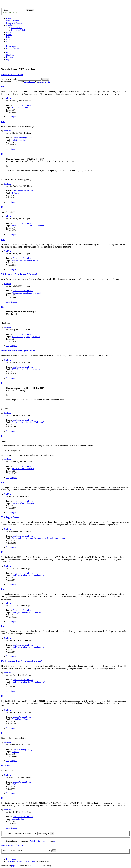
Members (10, 55)
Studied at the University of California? (28, 422)
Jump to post (11, 117)
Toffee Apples (18, 193)
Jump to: (7, 851)
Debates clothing (19, 140)
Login (9, 59)
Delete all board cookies (26, 861)
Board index (11, 46)
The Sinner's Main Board (23, 105)
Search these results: (21, 79)
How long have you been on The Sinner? (29, 226)
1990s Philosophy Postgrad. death (26, 337)
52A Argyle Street (10, 517)
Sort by (11, 833)
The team (10, 861)
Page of (30, 82)
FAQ (8, 53)
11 (49, 82)
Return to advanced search (12, 75)
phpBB (14, 866)
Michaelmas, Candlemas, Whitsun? (26, 260)
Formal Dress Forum (20, 719)
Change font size (13, 48)
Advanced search (10, 13)
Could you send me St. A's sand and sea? (29, 575)
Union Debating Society (23, 138)
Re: (3, 87)
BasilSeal (7, 98)
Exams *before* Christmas (23, 469)
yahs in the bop (18, 819)
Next (5, 833)
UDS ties (16, 752)
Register (10, 57)
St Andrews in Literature (22, 108)
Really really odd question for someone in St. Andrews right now (39, 538)
